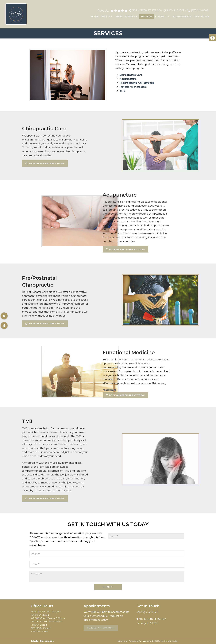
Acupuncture (128, 79)
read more (59, 390)
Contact (161, 16)
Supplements (182, 16)
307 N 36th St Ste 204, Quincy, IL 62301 (158, 10)
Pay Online (202, 16)
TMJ (122, 91)
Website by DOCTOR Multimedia (160, 641)
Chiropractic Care (131, 75)
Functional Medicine (133, 87)
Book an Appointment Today (75, 249)
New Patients (125, 16)
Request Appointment (101, 628)
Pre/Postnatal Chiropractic (137, 83)
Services (147, 16)
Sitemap (122, 641)
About (106, 16)
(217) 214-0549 (200, 10)
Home (95, 16)
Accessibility (135, 641)
